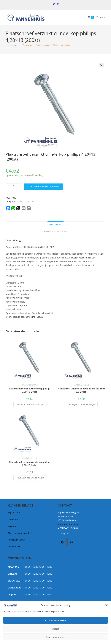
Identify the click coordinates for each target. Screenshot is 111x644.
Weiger (56, 629)
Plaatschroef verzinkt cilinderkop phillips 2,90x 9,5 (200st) (81, 390)
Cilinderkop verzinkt (62, 45)
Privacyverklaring (16, 540)
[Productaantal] (14, 186)
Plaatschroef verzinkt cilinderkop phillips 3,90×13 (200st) (30, 390)
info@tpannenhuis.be (68, 524)
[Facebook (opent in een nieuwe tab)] (54, 4)
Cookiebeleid (14, 547)
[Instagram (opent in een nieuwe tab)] (57, 4)
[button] (106, 605)
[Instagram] (72, 542)
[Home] (7, 45)
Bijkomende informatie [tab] (55, 231)
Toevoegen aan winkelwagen (43, 187)
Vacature (12, 526)
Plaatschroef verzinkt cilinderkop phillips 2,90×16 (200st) (30, 464)
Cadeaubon (13, 519)
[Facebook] (62, 542)
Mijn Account (14, 512)
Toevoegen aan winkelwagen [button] (30, 404)
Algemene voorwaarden (20, 533)
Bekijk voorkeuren (55, 637)
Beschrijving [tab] (55, 225)
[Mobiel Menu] (100, 17)
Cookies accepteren (55, 620)
